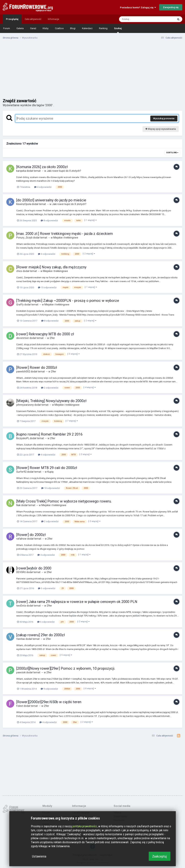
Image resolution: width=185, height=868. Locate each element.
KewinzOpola (24, 204)
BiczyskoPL (23, 438)
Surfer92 (21, 472)
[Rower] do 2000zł (31, 535)
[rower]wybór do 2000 (34, 568)
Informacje (53, 19)
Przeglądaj (12, 19)
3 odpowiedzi (47, 588)
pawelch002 (23, 371)
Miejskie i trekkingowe (66, 238)
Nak (18, 505)
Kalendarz (87, 28)
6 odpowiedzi (46, 622)
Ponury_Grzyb (24, 238)
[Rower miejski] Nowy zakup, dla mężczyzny (51, 267)
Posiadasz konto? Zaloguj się (138, 8)
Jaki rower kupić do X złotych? (64, 171)
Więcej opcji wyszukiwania (161, 129)
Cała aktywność (33, 19)
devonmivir (23, 338)
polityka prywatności (85, 826)
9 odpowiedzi (49, 689)
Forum (7, 28)
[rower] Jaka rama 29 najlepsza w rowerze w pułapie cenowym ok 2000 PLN (77, 602)
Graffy (20, 305)
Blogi (73, 28)
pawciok (21, 672)
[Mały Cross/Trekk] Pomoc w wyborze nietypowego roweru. (64, 501)
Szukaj (118, 30)
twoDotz (21, 606)
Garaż (33, 28)
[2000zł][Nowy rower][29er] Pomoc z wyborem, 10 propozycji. (66, 668)
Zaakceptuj (160, 856)
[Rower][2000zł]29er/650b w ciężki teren (49, 702)
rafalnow (21, 539)
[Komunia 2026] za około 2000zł (42, 167)
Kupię (50, 472)
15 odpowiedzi (47, 287)
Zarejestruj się (171, 7)
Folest (20, 706)
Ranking (103, 28)
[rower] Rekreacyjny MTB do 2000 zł (45, 334)
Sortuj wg (172, 153)
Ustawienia (39, 856)
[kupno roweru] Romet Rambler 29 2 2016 (49, 434)
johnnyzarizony (25, 405)
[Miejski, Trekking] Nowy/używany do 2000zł (51, 401)
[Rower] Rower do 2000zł (37, 368)
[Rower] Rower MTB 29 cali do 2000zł (47, 468)
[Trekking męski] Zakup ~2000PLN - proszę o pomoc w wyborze (68, 301)
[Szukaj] (138, 19)
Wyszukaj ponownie (164, 118)
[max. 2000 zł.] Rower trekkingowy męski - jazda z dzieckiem (65, 234)
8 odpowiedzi (49, 220)
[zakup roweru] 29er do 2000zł (40, 635)
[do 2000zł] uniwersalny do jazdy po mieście (51, 200)
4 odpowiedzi (43, 187)
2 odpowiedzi (50, 388)
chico (19, 271)
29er (52, 338)
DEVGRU (21, 572)
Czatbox (59, 28)
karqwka (21, 171)
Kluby (46, 28)
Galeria (20, 28)
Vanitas (21, 639)
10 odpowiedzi (50, 488)
